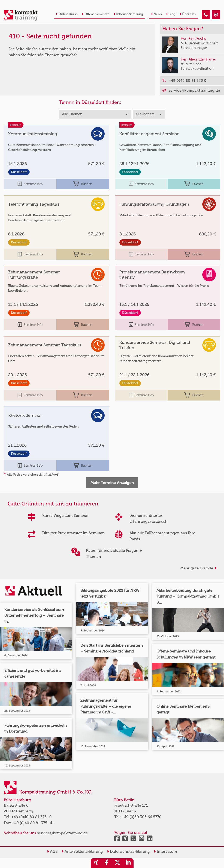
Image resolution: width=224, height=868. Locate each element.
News (156, 14)
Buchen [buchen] (83, 184)
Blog (171, 14)
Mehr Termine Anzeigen (112, 483)
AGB (52, 851)
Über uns (188, 14)
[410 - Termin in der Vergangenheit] (206, 15)
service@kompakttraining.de (62, 833)
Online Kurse (67, 14)
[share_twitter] (117, 863)
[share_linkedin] (128, 863)
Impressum (165, 851)
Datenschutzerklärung (128, 851)
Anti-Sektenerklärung (82, 851)
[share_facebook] (107, 863)
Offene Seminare (96, 14)
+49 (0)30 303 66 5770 (142, 817)
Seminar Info (30, 184)
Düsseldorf (19, 172)
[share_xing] (96, 863)
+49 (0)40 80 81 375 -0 (32, 817)
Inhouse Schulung (128, 14)
